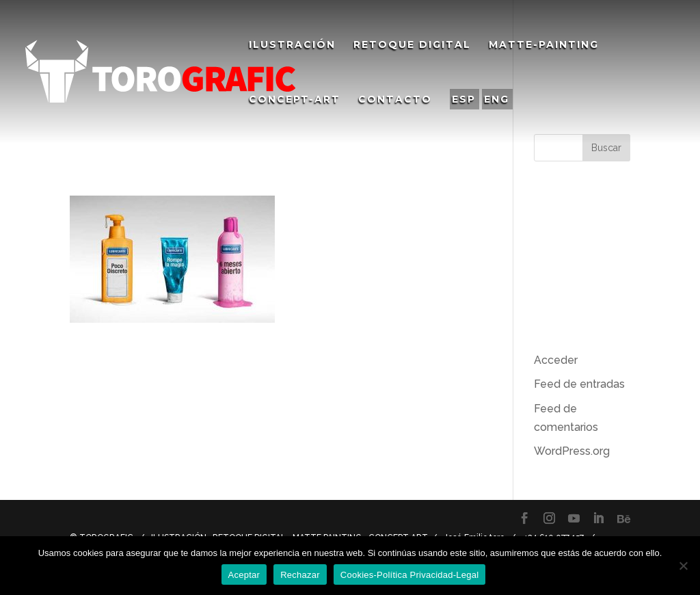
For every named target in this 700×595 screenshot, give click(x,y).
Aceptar (244, 575)
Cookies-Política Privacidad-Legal (410, 575)
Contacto (395, 100)
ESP (464, 99)
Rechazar (300, 575)
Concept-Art (295, 100)
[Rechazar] (683, 566)
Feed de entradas (579, 384)
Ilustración (292, 45)
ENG (497, 99)
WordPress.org (572, 451)
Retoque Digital (412, 45)
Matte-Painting (544, 45)
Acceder (556, 360)
